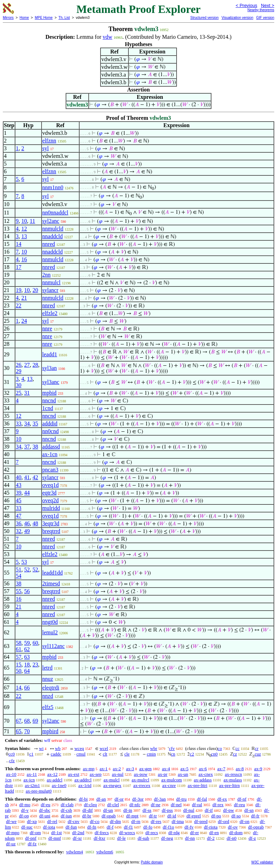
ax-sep (96, 774)
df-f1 (128, 827)
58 (18, 643)
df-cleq (91, 805)
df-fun (71, 827)
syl (46, 148)
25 (18, 393)
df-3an (160, 799)
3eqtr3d (51, 523)
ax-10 (11, 774)
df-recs (152, 833)
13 (24, 236)
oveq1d (50, 485)
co (220, 748)
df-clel (113, 805)
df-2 (211, 838)
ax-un (183, 774)
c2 (192, 754)
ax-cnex (206, 774)
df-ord (224, 821)
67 (18, 721)
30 (18, 385)
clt (105, 754)
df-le (122, 838)
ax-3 (130, 769)
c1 (31, 754)
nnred (48, 244)
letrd (47, 668)
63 (27, 657)
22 (18, 305)
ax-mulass (233, 780)
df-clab (67, 805)
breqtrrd (51, 531)
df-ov (233, 827)
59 (27, 643)
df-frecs (102, 833)
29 (18, 371)
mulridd (51, 508)
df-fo (148, 827)
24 (24, 321)
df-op (24, 816)
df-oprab (256, 827)
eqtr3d (49, 493)
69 (35, 721)
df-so (236, 816)
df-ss (147, 810)
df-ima (178, 821)
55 (18, 591)
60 (35, 643)
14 (18, 244)
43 (18, 485)
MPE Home (44, 18)
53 (24, 562)
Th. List (64, 18)
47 (18, 516)
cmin (151, 754)
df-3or (138, 799)
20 (35, 290)
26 (18, 365)
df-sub (143, 838)
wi (41, 748)
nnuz (48, 679)
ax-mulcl (112, 780)
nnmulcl (51, 282)
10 (24, 221)
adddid (50, 424)
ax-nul (118, 774)
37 (27, 447)
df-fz (32, 844)
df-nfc (135, 805)
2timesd (51, 583)
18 (27, 665)
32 (18, 531)
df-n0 (232, 838)
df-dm (115, 821)
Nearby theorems (261, 10)
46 (27, 523)
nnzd (48, 696)
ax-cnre (169, 785)
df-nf (242, 799)
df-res (156, 821)
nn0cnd (50, 431)
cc (238, 748)
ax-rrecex (142, 785)
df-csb (66, 810)
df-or (119, 799)
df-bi (83, 799)
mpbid (49, 393)
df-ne (155, 805)
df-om (35, 833)
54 (18, 576)
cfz (12, 761)
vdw (107, 37)
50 (18, 671)
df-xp (32, 821)
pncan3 (50, 470)
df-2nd (78, 833)
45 (18, 500)
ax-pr (162, 774)
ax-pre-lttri (197, 785)
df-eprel (194, 816)
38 (35, 447)
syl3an (50, 368)
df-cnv (74, 821)
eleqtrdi (51, 688)
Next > (268, 5)
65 (18, 731)
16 (24, 259)
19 (18, 290)
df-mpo (13, 833)
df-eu (46, 805)
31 (27, 393)
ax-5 (184, 769)
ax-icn (29, 780)
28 (35, 365)
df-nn (190, 838)
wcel (104, 748)
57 (18, 657)
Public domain (152, 862)
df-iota (49, 827)
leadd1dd (53, 573)
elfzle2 (50, 313)
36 (18, 523)
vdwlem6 (105, 852)
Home (24, 18)
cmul (81, 754)
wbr (154, 748)
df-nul (189, 810)
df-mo (25, 805)
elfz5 (48, 707)
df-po (216, 816)
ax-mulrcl (140, 780)
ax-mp (89, 769)
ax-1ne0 (59, 785)
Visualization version (237, 18)
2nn (46, 275)
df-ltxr (100, 838)
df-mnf (54, 838)
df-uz (11, 844)
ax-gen (145, 769)
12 (24, 229)
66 (27, 688)
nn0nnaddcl (55, 213)
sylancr (50, 290)
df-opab (108, 816)
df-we (11, 821)
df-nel (176, 805)
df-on (245, 821)
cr (257, 748)
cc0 (12, 754)
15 (18, 665)
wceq (79, 748)
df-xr (77, 838)
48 (35, 523)
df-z (252, 838)
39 (18, 493)
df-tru (181, 799)
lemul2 (50, 632)
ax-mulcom (171, 780)
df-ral (197, 805)
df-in (128, 810)
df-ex (222, 799)
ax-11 (32, 774)
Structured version (204, 18)
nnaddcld (53, 236)
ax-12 (52, 774)
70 (27, 731)
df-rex (218, 805)
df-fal (202, 799)
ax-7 (221, 769)
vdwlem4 (74, 852)
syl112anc (53, 646)
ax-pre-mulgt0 (39, 791)
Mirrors (8, 18)
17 (18, 267)
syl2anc (51, 221)
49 (27, 531)
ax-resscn (234, 774)
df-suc (27, 827)
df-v (25, 810)
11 (32, 221)
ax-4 (166, 769)
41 (27, 477)
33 (18, 424)
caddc (56, 754)
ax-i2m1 (32, 785)
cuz (258, 754)
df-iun (66, 816)
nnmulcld (53, 229)
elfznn (49, 141)
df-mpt (132, 816)
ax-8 (240, 769)
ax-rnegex (112, 785)
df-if (209, 810)
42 (35, 477)
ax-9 (258, 769)
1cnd (48, 408)
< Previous (246, 5)
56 (27, 591)
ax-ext (74, 774)
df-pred (201, 821)
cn (173, 754)
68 (27, 721)
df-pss (167, 810)
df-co (95, 821)
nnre (47, 329)
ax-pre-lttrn (229, 785)
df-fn (92, 827)
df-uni (45, 816)
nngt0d (50, 622)
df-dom (236, 833)
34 (27, 424)
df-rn (136, 821)
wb (58, 748)
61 (18, 649)
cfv (172, 748)
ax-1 (104, 769)
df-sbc (45, 810)
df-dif (88, 810)
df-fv (189, 827)
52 (27, 570)
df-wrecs (127, 833)
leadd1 (50, 354)
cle (127, 754)
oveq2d (50, 500)
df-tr (153, 816)
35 (35, 424)
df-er (194, 833)
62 (27, 649)
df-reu (239, 805)
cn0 (214, 754)
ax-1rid (85, 785)
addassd (51, 447)
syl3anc (51, 382)
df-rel (52, 821)
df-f (110, 827)
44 (27, 493)
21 (24, 298)
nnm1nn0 (53, 187)
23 (35, 665)
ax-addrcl (83, 780)
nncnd (49, 400)
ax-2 (117, 769)
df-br (87, 816)
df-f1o (169, 827)
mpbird (50, 731)
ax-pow (141, 774)
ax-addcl (55, 780)
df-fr (255, 816)
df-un (108, 810)
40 (18, 477)
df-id (172, 816)
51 (18, 570)
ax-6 (203, 769)
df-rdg (174, 833)
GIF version (265, 18)
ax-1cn (50, 454)
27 (27, 365)
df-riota (211, 827)
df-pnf (31, 838)
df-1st (57, 833)
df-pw (229, 810)
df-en (214, 833)
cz (235, 754)
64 (27, 671)
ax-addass (203, 780)
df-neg (167, 838)
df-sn (249, 810)
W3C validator (262, 862)
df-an (101, 799)
